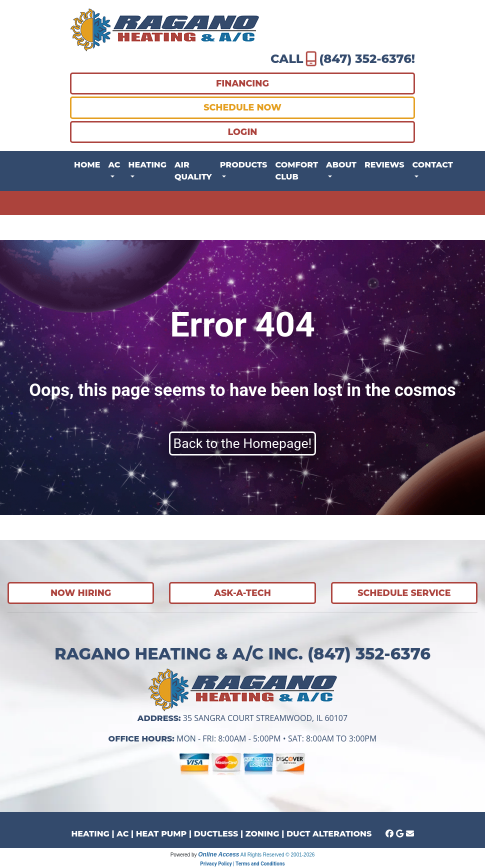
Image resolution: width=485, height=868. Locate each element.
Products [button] (244, 165)
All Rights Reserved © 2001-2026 (278, 855)
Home (87, 165)
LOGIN (242, 132)
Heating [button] (147, 165)
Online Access (218, 854)
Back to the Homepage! (243, 443)
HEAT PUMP (161, 834)
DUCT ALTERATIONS (329, 834)
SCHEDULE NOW (242, 107)
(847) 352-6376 (365, 59)
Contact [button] (433, 165)
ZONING (262, 834)
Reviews (384, 165)
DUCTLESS (216, 834)
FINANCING (242, 83)
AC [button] (114, 165)
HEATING (90, 834)
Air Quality (193, 171)
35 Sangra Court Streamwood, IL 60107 (265, 718)
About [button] (341, 165)
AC (122, 834)
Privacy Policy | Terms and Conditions (242, 864)
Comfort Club (296, 171)
